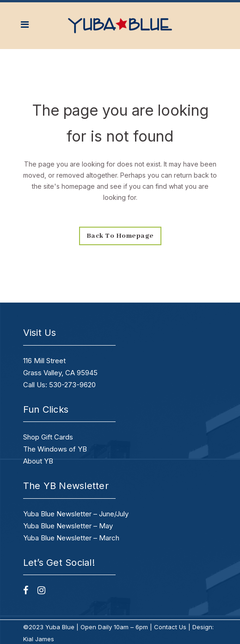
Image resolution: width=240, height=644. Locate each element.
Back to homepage (120, 236)
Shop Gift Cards (48, 437)
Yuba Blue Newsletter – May (68, 526)
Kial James (39, 639)
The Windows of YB (55, 449)
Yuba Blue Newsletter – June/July (76, 514)
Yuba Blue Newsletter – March (71, 538)
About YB (38, 461)
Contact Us (170, 627)
